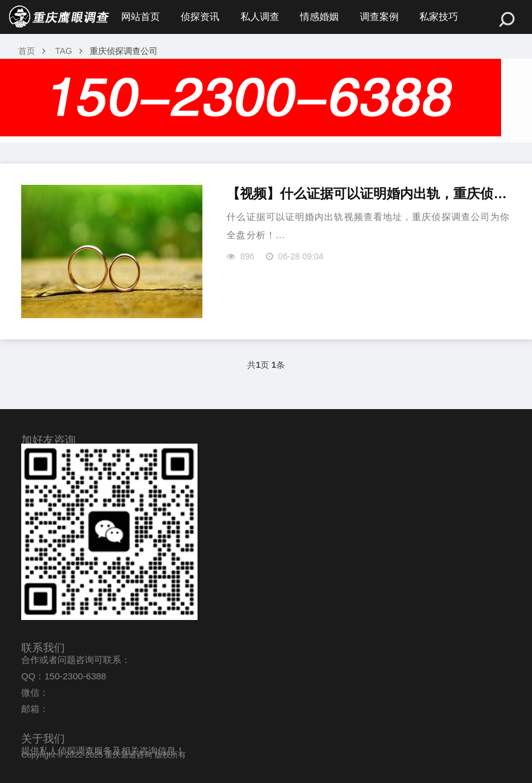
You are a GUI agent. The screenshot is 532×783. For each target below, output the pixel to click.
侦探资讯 (200, 17)
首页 (27, 51)
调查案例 (379, 17)
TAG (64, 51)
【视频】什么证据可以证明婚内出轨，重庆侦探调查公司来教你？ (369, 194)
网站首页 (141, 17)
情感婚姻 (319, 17)
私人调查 (260, 17)
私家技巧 (439, 17)
